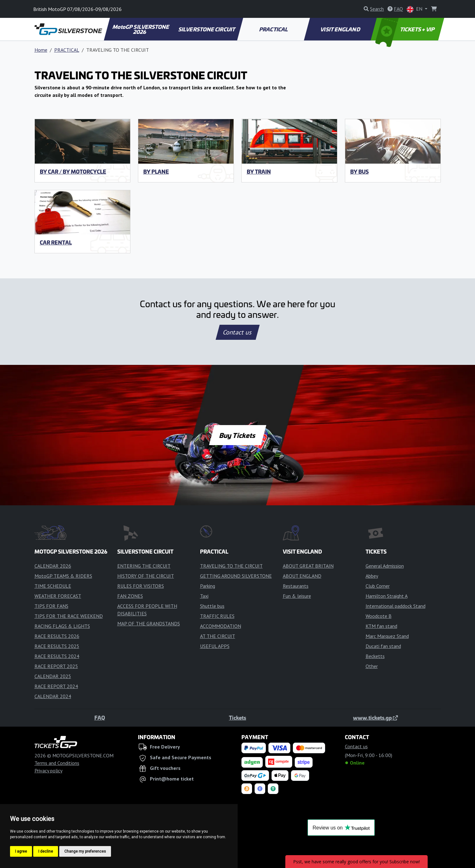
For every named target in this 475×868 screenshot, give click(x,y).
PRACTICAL (274, 29)
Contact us (238, 332)
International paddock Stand (396, 606)
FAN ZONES (130, 596)
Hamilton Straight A (387, 596)
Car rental (56, 242)
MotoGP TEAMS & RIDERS (63, 576)
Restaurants (296, 586)
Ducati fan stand (383, 646)
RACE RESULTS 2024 (57, 656)
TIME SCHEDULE (53, 586)
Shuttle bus (212, 606)
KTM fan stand (381, 626)
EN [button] (415, 9)
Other (372, 666)
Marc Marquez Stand (387, 636)
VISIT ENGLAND (341, 29)
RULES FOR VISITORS (141, 586)
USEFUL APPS (215, 646)
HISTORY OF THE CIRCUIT (146, 576)
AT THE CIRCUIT (218, 636)
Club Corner (378, 586)
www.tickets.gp (375, 718)
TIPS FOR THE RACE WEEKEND (69, 616)
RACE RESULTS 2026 (57, 636)
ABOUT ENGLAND (302, 576)
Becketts (375, 656)
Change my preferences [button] (85, 851)
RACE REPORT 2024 (56, 686)
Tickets (238, 718)
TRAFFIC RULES (217, 616)
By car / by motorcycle (73, 171)
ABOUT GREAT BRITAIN (308, 566)
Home (41, 50)
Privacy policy (48, 771)
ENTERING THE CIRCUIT (144, 566)
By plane (156, 171)
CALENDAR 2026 (53, 566)
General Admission (385, 566)
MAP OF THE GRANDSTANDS (149, 623)
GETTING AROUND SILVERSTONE (236, 576)
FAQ (100, 718)
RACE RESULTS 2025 (57, 646)
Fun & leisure (297, 596)
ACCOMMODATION (221, 626)
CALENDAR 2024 (53, 696)
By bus (359, 171)
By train (259, 171)
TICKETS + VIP (405, 29)
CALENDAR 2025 (53, 676)
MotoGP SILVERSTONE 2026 (141, 29)
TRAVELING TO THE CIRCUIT (231, 566)
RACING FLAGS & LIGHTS (62, 626)
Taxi (204, 596)
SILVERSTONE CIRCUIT (207, 29)
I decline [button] (46, 851)
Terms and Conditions (57, 763)
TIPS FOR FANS (51, 606)
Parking (208, 586)
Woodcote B (379, 616)
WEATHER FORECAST (58, 596)
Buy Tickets (238, 435)
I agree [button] (21, 851)
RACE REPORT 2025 (56, 666)
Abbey (372, 576)
